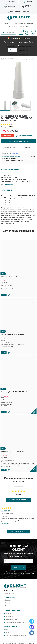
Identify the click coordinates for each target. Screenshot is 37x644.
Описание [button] (27, 147)
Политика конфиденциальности (15, 626)
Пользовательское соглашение (15, 613)
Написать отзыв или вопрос (19, 490)
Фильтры (13, 50)
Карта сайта (9, 607)
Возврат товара (10, 597)
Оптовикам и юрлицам (23, 23)
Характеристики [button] (10, 147)
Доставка (8, 591)
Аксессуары (23, 50)
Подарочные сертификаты (19, 54)
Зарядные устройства (25, 42)
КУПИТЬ (4, 292)
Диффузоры (9, 184)
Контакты (24, 27)
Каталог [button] (8, 23)
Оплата (7, 594)
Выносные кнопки (24, 46)
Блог (7, 620)
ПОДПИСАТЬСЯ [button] (18, 558)
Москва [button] (15, 153)
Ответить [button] (5, 514)
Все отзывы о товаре (19, 522)
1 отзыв (5, 394)
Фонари (27, 38)
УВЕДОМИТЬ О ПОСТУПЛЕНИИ (18, 141)
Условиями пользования (23, 564)
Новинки (13, 27)
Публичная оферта (11, 610)
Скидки (7, 623)
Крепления (10, 46)
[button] (9, 8)
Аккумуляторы (9, 42)
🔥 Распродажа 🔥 (14, 38)
